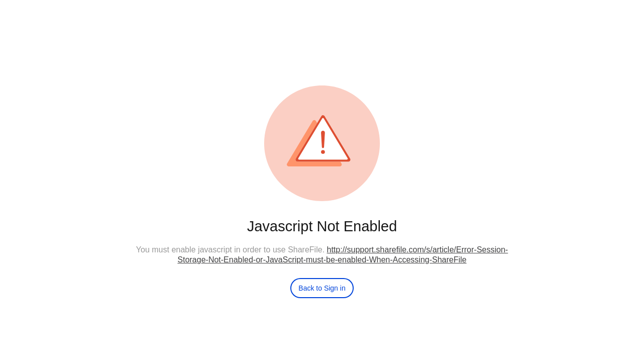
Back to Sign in (322, 288)
